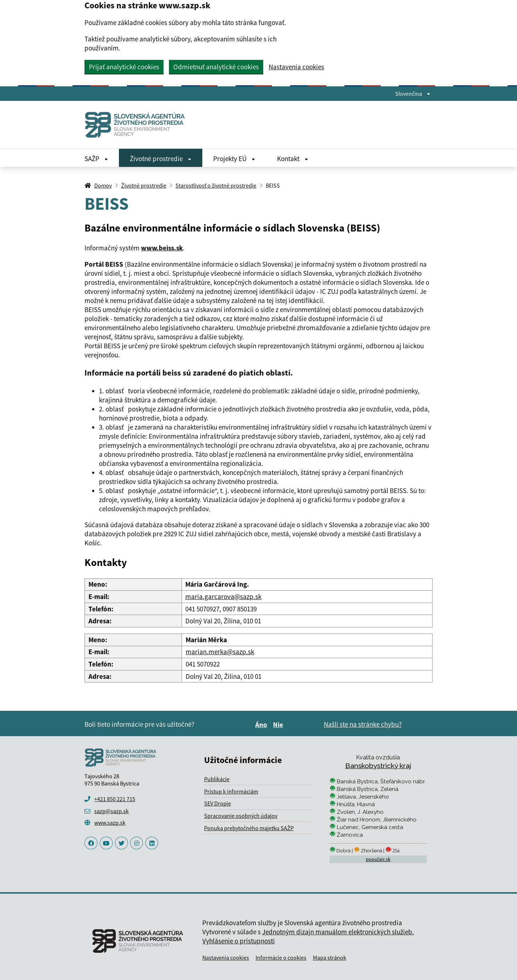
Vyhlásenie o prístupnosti (239, 941)
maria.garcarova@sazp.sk (223, 596)
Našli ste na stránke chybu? (363, 724)
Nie (279, 725)
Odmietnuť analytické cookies (216, 67)
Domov (103, 185)
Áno (262, 725)
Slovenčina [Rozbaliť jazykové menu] (413, 94)
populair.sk (378, 859)
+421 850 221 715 (115, 799)
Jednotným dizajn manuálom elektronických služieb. (338, 932)
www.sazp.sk (110, 823)
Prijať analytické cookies (124, 67)
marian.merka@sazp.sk (220, 652)
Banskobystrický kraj (378, 766)
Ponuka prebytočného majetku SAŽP (249, 828)
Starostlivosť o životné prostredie (216, 185)
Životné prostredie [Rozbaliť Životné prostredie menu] (161, 159)
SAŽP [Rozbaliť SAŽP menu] (96, 159)
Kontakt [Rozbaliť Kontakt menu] (293, 159)
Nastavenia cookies (296, 67)
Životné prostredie (144, 185)
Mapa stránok (330, 958)
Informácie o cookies (281, 958)
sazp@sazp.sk (111, 811)
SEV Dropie (218, 803)
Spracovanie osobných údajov (241, 816)
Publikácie (217, 779)
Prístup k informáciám (231, 791)
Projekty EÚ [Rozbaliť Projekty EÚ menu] (234, 159)
